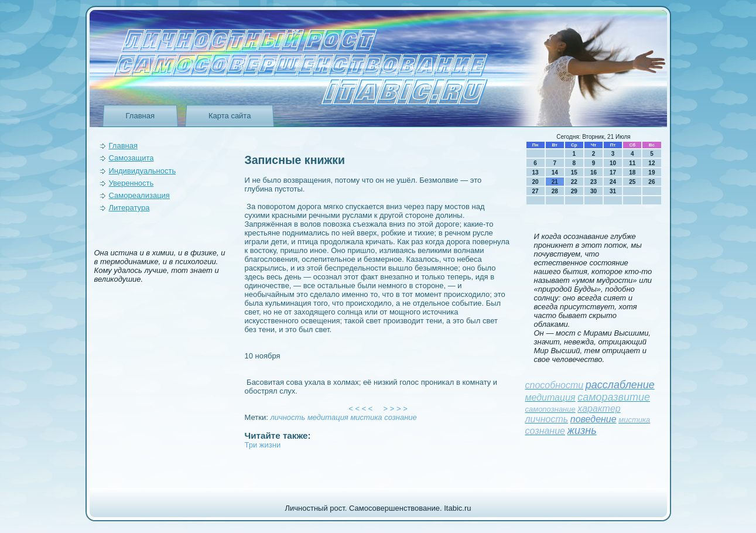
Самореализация (139, 195)
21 (555, 182)
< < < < (361, 409)
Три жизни (263, 445)
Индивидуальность (143, 171)
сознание (401, 417)
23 (593, 182)
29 (574, 191)
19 (651, 172)
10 (613, 163)
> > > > (395, 409)
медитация (328, 417)
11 (632, 163)
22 (574, 182)
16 (593, 172)
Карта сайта (230, 116)
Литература (129, 208)
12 (651, 163)
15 (574, 172)
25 (632, 182)
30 (593, 191)
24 (613, 182)
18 (632, 172)
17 (613, 172)
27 (536, 191)
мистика (366, 417)
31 (613, 191)
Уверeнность (131, 183)
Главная (140, 116)
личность (288, 417)
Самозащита (131, 158)
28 (555, 191)
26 (651, 182)
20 (536, 182)
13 (536, 172)
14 (555, 172)
